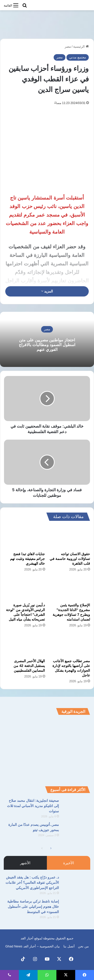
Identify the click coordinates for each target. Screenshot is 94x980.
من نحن (83, 946)
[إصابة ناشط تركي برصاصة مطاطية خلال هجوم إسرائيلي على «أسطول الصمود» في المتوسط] (76, 908)
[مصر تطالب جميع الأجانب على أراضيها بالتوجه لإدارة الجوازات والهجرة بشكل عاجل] (70, 645)
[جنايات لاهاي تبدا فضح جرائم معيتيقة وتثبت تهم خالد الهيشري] (25, 537)
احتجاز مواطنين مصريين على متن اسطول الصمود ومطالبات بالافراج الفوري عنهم (47, 345)
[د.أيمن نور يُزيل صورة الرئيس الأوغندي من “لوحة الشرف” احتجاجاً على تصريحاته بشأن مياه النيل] (25, 589)
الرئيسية (81, 46)
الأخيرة (69, 863)
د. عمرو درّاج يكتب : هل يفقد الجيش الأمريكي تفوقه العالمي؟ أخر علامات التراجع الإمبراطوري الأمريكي (32, 883)
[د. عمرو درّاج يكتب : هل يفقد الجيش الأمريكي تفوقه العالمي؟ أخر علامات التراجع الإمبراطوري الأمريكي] (76, 884)
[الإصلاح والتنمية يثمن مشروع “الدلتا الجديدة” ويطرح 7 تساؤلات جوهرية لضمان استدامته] (70, 589)
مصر (68, 46)
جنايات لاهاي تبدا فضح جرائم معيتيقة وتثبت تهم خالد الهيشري (28, 559)
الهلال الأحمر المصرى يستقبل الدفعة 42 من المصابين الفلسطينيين (29, 666)
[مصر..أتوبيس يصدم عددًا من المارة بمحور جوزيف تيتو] (76, 831)
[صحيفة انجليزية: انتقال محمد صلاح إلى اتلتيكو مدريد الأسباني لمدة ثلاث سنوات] (76, 807)
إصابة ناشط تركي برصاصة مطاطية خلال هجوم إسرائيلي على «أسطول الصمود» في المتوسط (33, 907)
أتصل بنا (69, 946)
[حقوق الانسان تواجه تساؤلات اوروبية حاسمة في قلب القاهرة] (70, 537)
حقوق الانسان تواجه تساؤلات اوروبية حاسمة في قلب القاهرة (70, 559)
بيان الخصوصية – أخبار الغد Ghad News (33, 946)
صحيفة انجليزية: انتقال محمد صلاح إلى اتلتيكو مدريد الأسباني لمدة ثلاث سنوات (33, 806)
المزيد (47, 291)
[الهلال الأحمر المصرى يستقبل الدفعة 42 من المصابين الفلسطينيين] (25, 645)
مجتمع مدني (78, 57)
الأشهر (25, 863)
